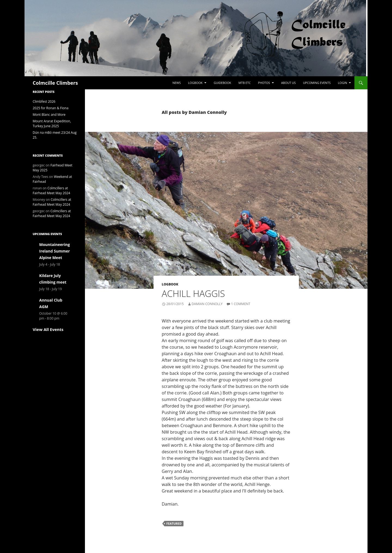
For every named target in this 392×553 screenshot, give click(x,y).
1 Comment (241, 304)
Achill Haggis (193, 294)
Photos (264, 83)
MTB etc (245, 83)
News (177, 83)
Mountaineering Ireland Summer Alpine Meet (55, 251)
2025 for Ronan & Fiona (50, 108)
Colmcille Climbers (55, 83)
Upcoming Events (317, 83)
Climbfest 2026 (44, 101)
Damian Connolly (207, 304)
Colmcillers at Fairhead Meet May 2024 (51, 191)
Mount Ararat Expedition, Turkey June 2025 (52, 124)
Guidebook (222, 83)
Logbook (195, 83)
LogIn (342, 83)
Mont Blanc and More (49, 115)
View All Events (48, 329)
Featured (174, 523)
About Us (289, 83)
